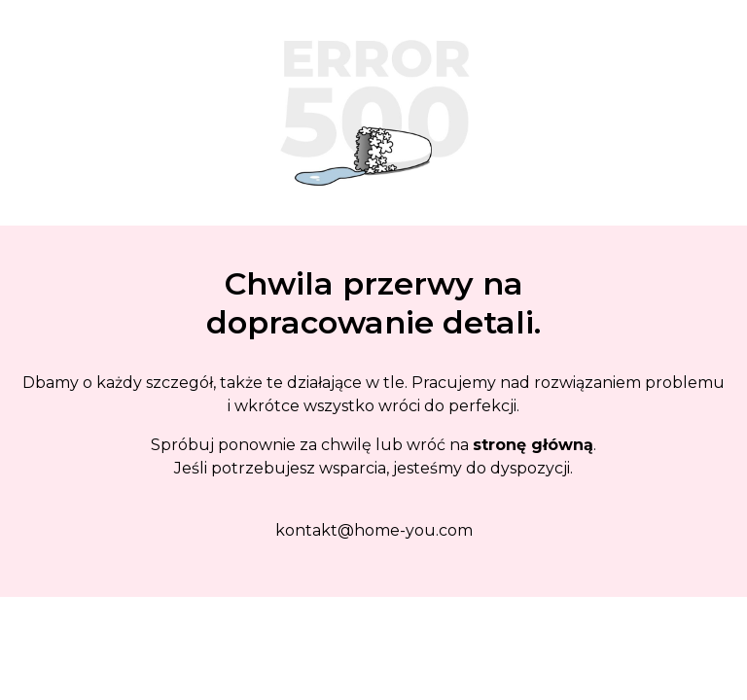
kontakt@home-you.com (374, 530)
